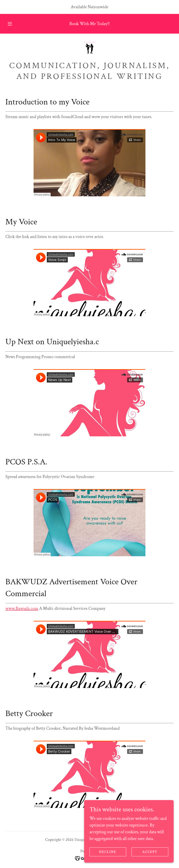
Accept (150, 852)
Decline (108, 852)
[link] (89, 48)
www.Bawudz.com (22, 608)
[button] (13, 24)
